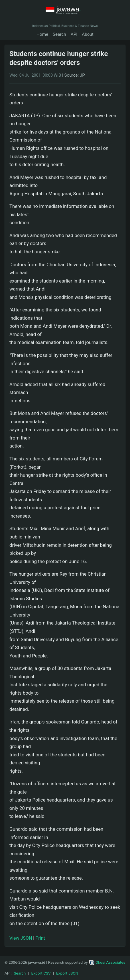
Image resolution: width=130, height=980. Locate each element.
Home (42, 34)
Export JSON (67, 973)
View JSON (21, 938)
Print (40, 938)
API (74, 34)
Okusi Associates (107, 962)
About (88, 34)
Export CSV (41, 973)
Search (59, 34)
